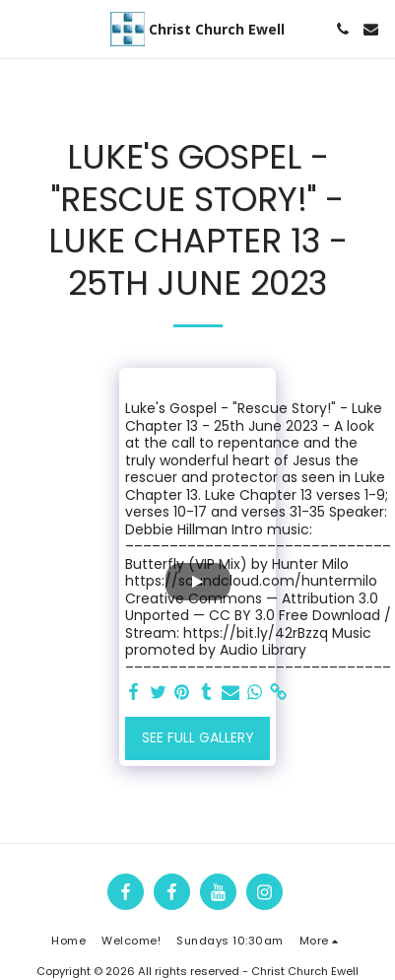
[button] (22, 29)
